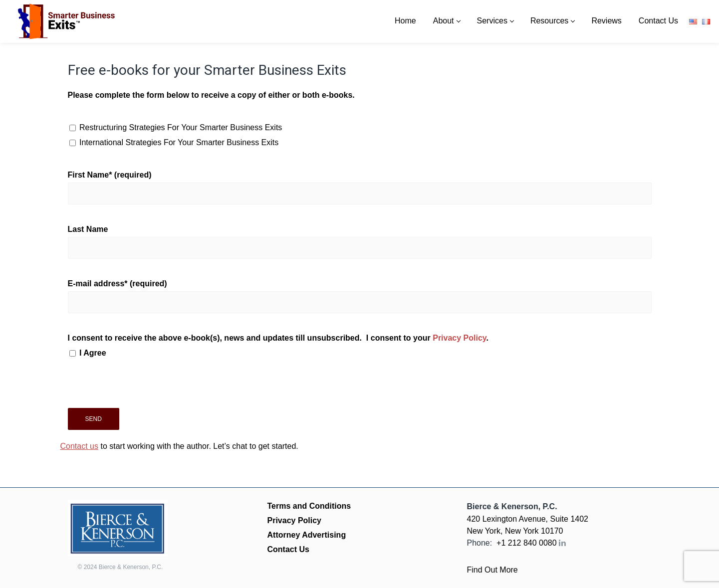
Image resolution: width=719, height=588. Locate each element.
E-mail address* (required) (360, 296)
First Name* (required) (360, 188)
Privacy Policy (459, 338)
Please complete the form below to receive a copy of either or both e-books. (211, 95)
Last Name (360, 242)
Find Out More (492, 570)
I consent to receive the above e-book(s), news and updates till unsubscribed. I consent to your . (360, 347)
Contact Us (288, 549)
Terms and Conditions (309, 506)
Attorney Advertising (307, 535)
